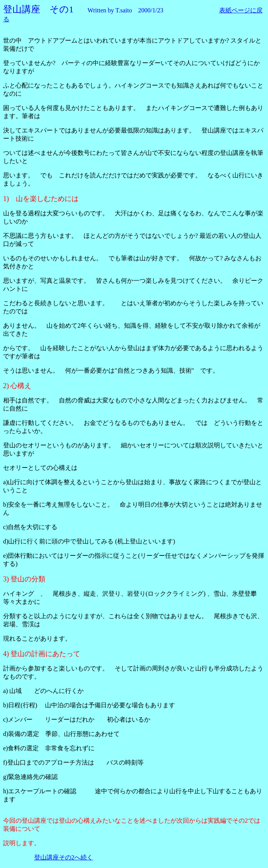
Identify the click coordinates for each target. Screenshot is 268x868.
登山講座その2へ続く (64, 857)
